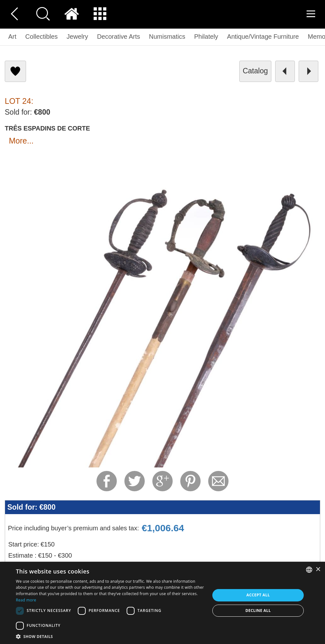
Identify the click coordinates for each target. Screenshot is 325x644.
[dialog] (162, 603)
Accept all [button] (258, 595)
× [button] (318, 570)
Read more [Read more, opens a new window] (26, 600)
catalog (255, 71)
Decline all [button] (258, 610)
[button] (110, 636)
